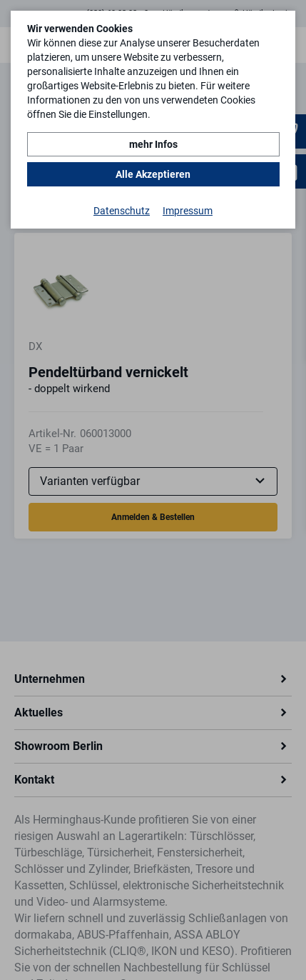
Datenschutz (122, 211)
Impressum (188, 211)
